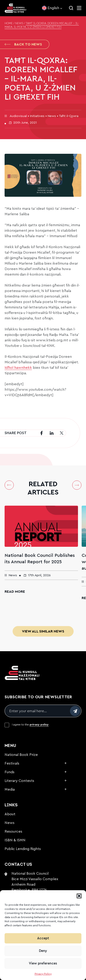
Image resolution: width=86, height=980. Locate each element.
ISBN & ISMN (15, 840)
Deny (43, 951)
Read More (15, 592)
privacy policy (39, 725)
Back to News (23, 44)
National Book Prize (21, 755)
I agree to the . (31, 725)
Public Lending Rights (23, 849)
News (19, 24)
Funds (10, 772)
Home (9, 24)
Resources (13, 831)
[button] (79, 896)
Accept (43, 938)
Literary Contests (19, 781)
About (10, 814)
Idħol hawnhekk (18, 368)
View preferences (43, 963)
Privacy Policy (43, 974)
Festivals (12, 763)
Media (10, 789)
